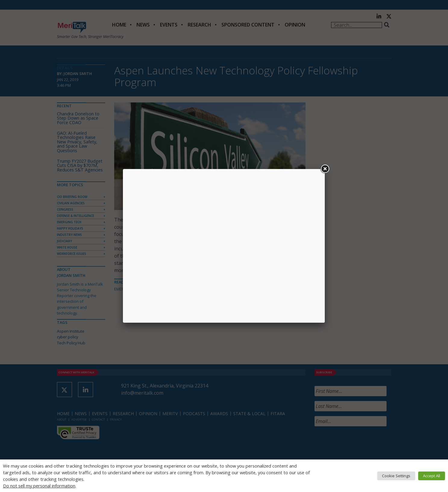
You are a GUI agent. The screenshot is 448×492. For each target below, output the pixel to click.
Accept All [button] (432, 476)
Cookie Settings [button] (396, 476)
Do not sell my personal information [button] (39, 486)
